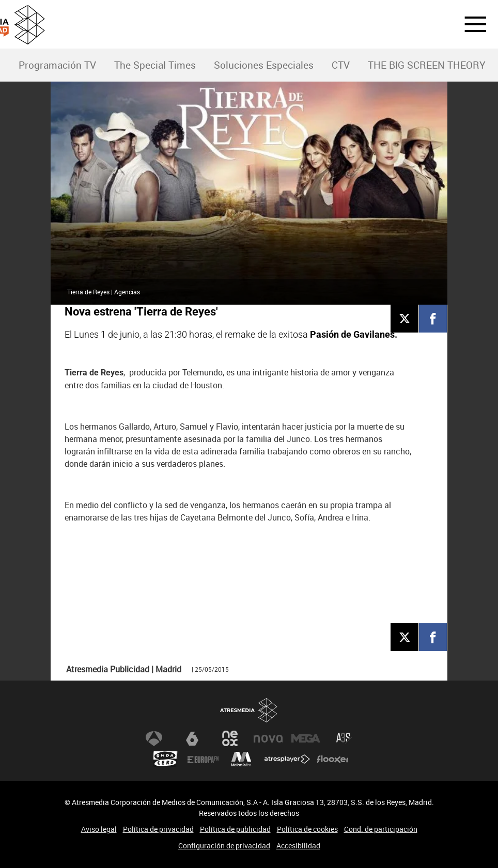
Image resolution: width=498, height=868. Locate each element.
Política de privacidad (158, 829)
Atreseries (344, 738)
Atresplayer (287, 759)
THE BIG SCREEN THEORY (427, 65)
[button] (469, 24)
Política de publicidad (235, 829)
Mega (306, 738)
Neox (230, 738)
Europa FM (203, 759)
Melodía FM (241, 759)
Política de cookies (307, 829)
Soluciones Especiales (264, 65)
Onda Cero (165, 759)
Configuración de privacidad (224, 846)
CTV (341, 65)
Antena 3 (154, 738)
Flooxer (333, 759)
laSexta (192, 738)
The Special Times (155, 65)
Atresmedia (249, 710)
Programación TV (57, 65)
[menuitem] (57, 65)
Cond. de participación (381, 829)
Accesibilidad (298, 846)
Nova (268, 738)
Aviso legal (99, 829)
